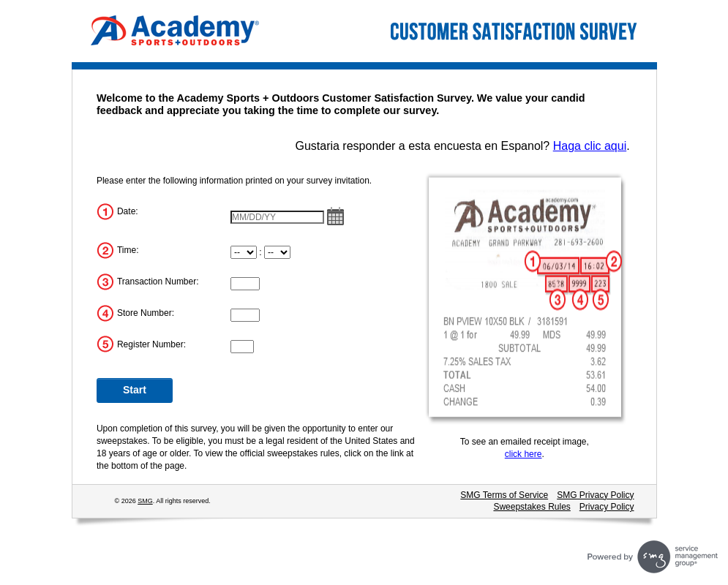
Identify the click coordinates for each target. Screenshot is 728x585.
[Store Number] (245, 315)
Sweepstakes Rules (532, 507)
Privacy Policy (607, 507)
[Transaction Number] (245, 284)
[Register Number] (242, 347)
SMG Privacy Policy (595, 495)
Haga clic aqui (590, 146)
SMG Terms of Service (504, 495)
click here (524, 454)
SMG (145, 501)
